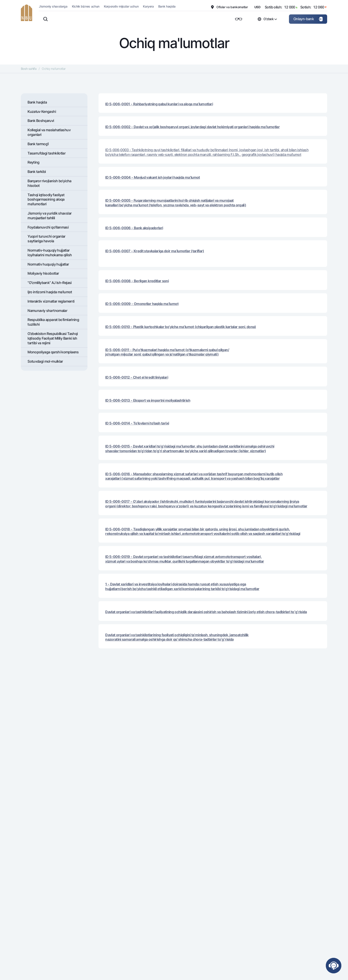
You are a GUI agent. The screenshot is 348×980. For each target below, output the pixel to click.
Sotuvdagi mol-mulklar (45, 361)
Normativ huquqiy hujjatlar (48, 264)
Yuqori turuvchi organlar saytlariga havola (46, 239)
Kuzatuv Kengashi (42, 111)
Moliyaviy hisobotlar (43, 273)
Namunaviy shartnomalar (47, 311)
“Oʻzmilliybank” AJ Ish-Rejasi (49, 283)
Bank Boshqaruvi (41, 121)
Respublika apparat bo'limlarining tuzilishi (53, 322)
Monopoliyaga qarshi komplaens (53, 352)
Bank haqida (37, 102)
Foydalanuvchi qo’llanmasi (48, 227)
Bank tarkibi (37, 172)
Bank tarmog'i (38, 144)
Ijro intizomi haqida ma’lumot (50, 292)
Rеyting (34, 162)
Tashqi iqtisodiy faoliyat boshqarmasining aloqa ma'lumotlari (46, 200)
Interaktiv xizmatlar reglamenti (51, 301)
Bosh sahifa (29, 69)
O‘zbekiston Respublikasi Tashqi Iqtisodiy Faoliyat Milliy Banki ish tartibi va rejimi (53, 338)
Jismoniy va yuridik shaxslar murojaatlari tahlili (49, 216)
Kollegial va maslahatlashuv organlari (49, 132)
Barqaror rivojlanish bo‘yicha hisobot (49, 183)
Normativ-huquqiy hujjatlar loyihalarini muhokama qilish (50, 253)
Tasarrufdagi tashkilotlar (46, 153)
